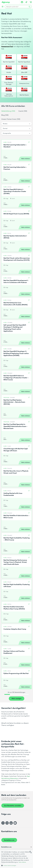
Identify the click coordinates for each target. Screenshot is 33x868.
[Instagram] (7, 823)
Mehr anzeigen (17, 698)
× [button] (31, 853)
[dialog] (16, 859)
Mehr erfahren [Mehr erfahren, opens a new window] (22, 862)
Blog (5, 115)
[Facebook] (3, 823)
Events (23, 111)
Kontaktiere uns (9, 840)
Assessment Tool (7, 46)
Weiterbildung (8, 111)
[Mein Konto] (22, 2)
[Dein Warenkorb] (31, 2)
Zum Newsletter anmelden (13, 805)
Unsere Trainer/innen (11, 119)
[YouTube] (15, 823)
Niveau (5, 124)
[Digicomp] (6, 2)
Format (5, 128)
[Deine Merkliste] (26, 2)
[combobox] (31, 852)
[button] (16, 865)
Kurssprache (7, 133)
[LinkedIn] (11, 823)
